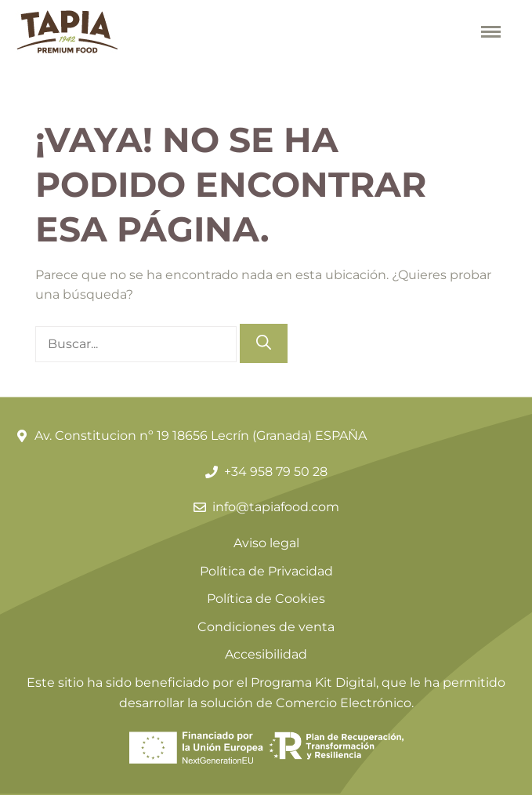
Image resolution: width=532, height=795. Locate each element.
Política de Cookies (266, 599)
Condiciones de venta (266, 627)
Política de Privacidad (266, 571)
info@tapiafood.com (276, 507)
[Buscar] (264, 344)
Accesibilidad (266, 654)
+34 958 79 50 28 (276, 472)
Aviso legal (266, 543)
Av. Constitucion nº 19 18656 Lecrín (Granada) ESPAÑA (201, 436)
